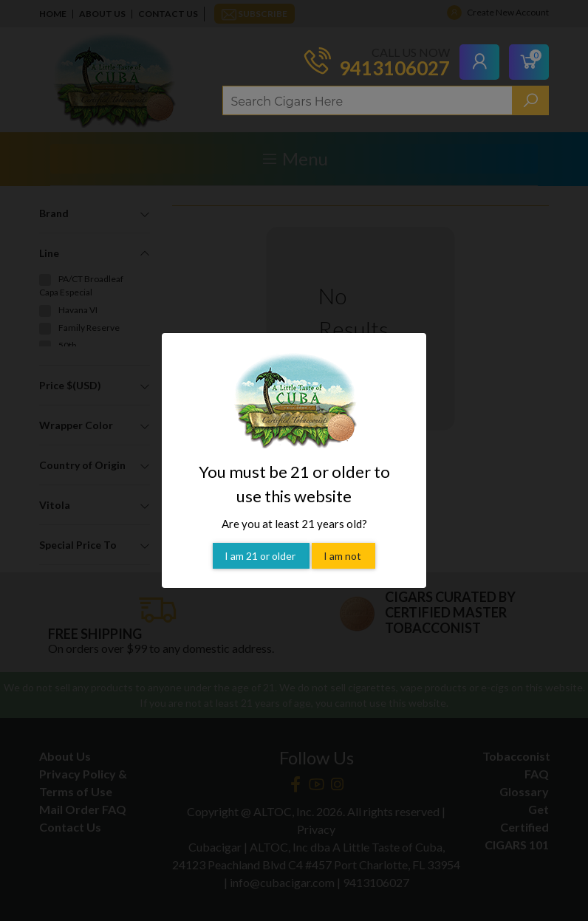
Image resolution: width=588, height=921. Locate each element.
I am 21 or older (261, 556)
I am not (343, 556)
